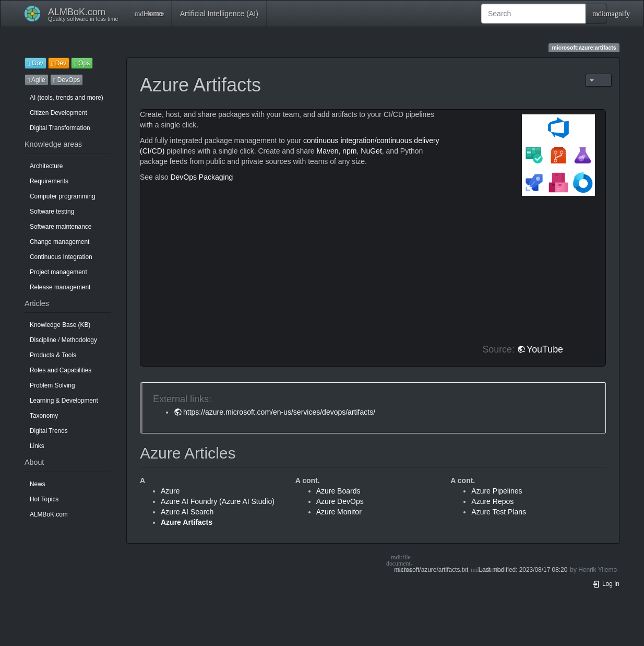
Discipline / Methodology (63, 340)
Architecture (46, 166)
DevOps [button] (67, 80)
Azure (170, 491)
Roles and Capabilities (61, 370)
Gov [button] (35, 63)
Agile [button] (37, 80)
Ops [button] (82, 63)
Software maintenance (61, 227)
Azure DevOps (340, 501)
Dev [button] (59, 63)
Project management (58, 272)
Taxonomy (44, 416)
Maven (327, 151)
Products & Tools (53, 355)
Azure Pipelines (497, 491)
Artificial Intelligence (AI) (219, 14)
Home (148, 14)
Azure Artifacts (187, 522)
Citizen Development (58, 113)
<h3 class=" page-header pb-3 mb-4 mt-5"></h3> (309, 264)
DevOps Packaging (201, 177)
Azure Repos (492, 501)
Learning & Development (64, 401)
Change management (59, 242)
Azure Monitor (339, 512)
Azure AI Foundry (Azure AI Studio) (218, 501)
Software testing (52, 212)
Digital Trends (49, 431)
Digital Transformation (60, 128)
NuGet (371, 151)
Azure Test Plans (499, 512)
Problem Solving (52, 385)
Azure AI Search (187, 512)
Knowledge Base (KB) (60, 325)
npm (349, 151)
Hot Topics (44, 499)
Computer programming (63, 196)
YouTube (545, 349)
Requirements (49, 181)
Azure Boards (338, 491)
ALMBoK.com (49, 514)
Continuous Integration (61, 257)
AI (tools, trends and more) (67, 98)
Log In (606, 584)
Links (37, 446)
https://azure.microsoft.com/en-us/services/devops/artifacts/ (279, 412)
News (38, 484)
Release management (60, 287)
